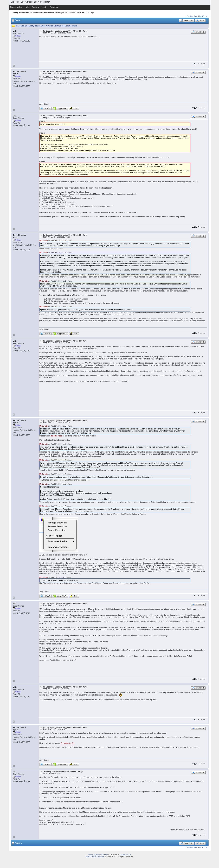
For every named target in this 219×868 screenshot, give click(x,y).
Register (46, 2)
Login (37, 2)
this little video (56, 436)
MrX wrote (44, 241)
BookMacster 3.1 (68, 743)
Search (35, 7)
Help (27, 7)
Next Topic (203, 16)
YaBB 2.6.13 (125, 855)
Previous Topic (192, 16)
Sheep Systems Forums (23, 13)
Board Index (16, 7)
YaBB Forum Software (95, 857)
